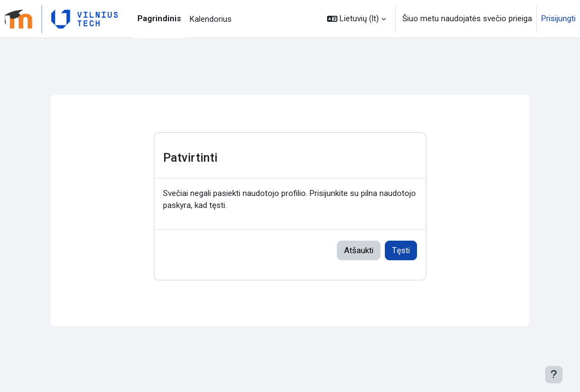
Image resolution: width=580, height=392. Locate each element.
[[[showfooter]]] (554, 375)
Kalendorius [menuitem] (211, 19)
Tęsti (401, 250)
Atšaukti (359, 250)
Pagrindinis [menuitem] (159, 19)
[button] (357, 19)
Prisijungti (558, 19)
